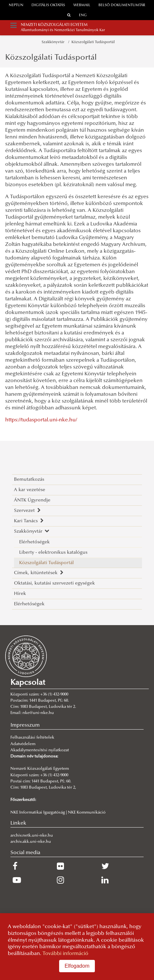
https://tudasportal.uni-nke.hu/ (41, 420)
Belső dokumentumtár (122, 5)
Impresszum (25, 725)
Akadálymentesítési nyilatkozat (40, 750)
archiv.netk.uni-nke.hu (32, 836)
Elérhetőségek (34, 542)
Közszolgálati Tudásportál (93, 42)
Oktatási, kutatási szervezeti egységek (54, 583)
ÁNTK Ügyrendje (32, 500)
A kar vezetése (30, 490)
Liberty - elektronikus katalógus (53, 553)
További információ (65, 954)
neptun (16, 5)
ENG (83, 15)
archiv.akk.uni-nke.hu (31, 842)
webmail (82, 5)
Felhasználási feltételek (32, 738)
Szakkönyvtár (54, 42)
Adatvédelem (23, 744)
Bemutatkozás (29, 480)
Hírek (20, 594)
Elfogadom (77, 966)
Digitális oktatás (48, 5)
